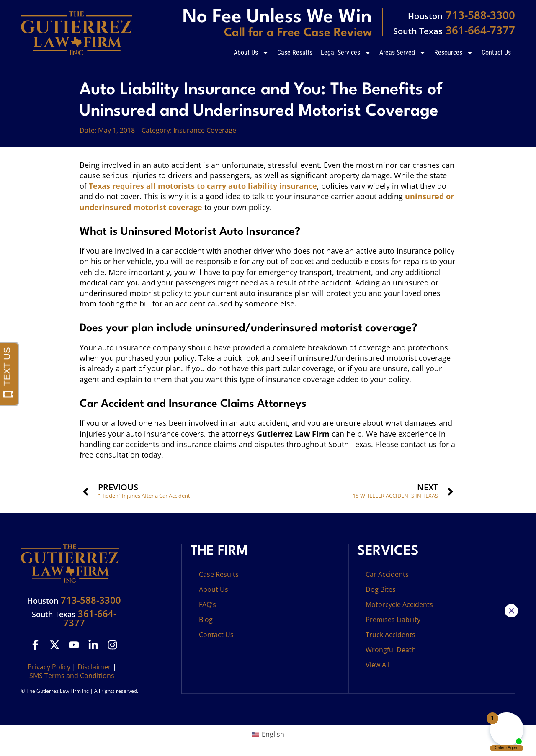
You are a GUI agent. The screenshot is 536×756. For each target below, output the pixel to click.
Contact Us (496, 53)
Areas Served (403, 53)
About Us (251, 53)
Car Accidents (387, 574)
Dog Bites (381, 589)
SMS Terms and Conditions (72, 676)
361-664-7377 (454, 30)
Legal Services (346, 53)
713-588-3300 (461, 15)
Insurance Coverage (205, 130)
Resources (454, 53)
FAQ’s (207, 604)
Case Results (295, 53)
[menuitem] (268, 734)
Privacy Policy (49, 667)
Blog (206, 620)
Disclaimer (94, 667)
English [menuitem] (273, 734)
